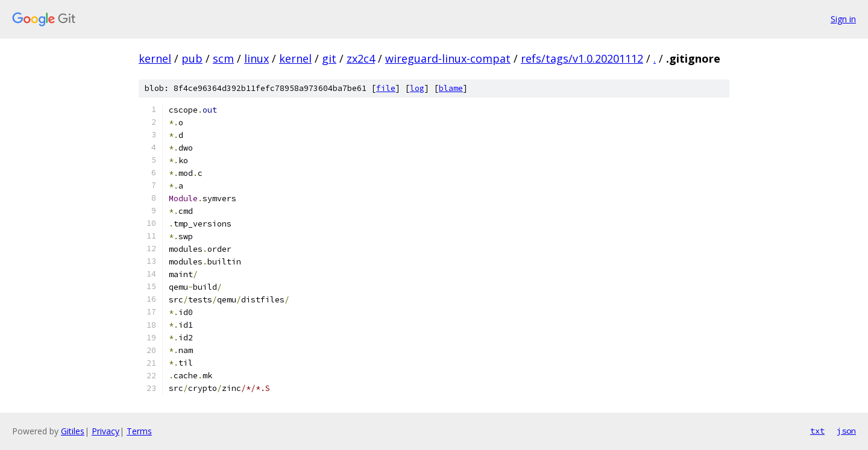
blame (451, 88)
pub (192, 58)
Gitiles (73, 431)
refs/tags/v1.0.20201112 (582, 58)
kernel (155, 58)
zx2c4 (361, 58)
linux (256, 58)
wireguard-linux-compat (448, 58)
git (329, 58)
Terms (139, 431)
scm (223, 58)
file (386, 88)
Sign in (843, 19)
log (417, 88)
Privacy (105, 431)
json (846, 431)
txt (817, 431)
